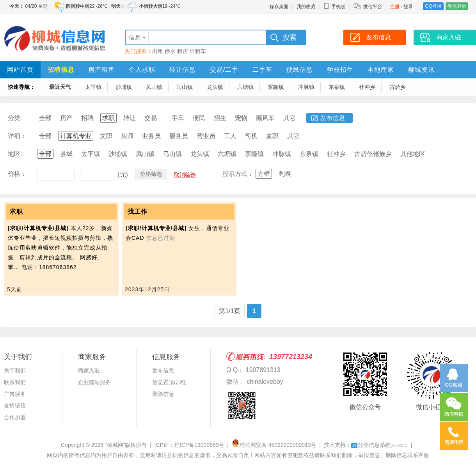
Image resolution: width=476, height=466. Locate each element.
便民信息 (300, 70)
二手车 (262, 70)
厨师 (127, 136)
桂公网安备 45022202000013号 (274, 445)
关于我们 (15, 370)
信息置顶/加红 (169, 382)
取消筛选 (185, 175)
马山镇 (185, 87)
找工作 (138, 212)
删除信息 (163, 394)
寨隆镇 (276, 87)
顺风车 (265, 118)
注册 (395, 7)
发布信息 (332, 118)
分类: (15, 118)
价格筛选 (151, 174)
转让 (130, 118)
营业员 (206, 136)
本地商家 (381, 70)
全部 (45, 118)
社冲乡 (367, 87)
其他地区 (413, 154)
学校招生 (340, 70)
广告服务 (15, 394)
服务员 (179, 136)
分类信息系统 (379, 445)
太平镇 (93, 87)
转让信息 (183, 70)
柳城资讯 (421, 70)
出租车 (198, 51)
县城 (66, 154)
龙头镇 (215, 87)
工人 (230, 136)
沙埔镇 (124, 87)
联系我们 (15, 382)
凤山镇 (154, 87)
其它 (290, 118)
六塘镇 (245, 87)
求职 (108, 118)
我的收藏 (306, 7)
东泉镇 (337, 87)
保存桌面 (279, 7)
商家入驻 (89, 370)
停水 (170, 51)
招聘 (87, 118)
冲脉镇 (306, 87)
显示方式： (238, 174)
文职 (106, 136)
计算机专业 (76, 136)
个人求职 (142, 70)
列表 (285, 174)
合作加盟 (15, 417)
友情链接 (15, 406)
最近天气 (60, 87)
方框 (264, 174)
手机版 (334, 7)
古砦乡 (398, 87)
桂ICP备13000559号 (199, 445)
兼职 (272, 136)
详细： (17, 136)
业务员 (151, 136)
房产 (66, 118)
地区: (15, 154)
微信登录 (457, 6)
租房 (183, 51)
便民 (199, 118)
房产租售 (101, 70)
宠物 (241, 118)
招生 (220, 118)
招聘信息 (61, 70)
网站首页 (20, 70)
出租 (158, 51)
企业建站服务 (94, 382)
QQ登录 (433, 6)
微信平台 (373, 7)
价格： (17, 174)
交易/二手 (224, 70)
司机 (251, 136)
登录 (408, 7)
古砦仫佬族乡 (373, 154)
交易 (151, 118)
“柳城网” (115, 445)
